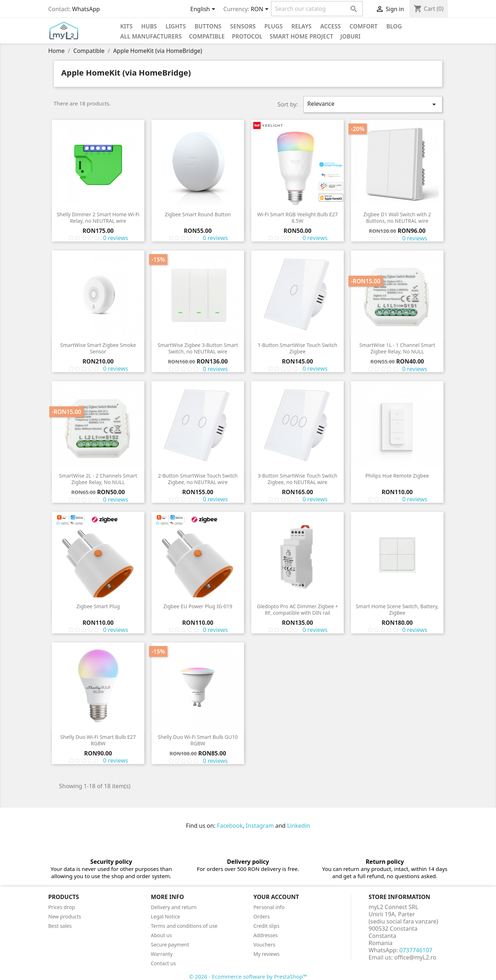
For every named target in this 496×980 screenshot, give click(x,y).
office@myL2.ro (415, 957)
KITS (126, 26)
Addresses (266, 935)
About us (161, 935)
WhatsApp (86, 9)
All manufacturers (151, 36)
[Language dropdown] (204, 10)
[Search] (317, 9)
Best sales (60, 926)
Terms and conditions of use (184, 926)
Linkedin (299, 826)
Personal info (269, 907)
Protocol (247, 36)
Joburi (351, 36)
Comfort (364, 26)
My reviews (267, 954)
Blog (394, 26)
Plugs (273, 26)
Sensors (243, 26)
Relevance (373, 104)
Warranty (162, 954)
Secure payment (170, 945)
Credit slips (266, 926)
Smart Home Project (301, 36)
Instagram (260, 826)
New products (65, 916)
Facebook (230, 826)
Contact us (163, 963)
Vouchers (264, 945)
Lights (176, 26)
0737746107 (416, 950)
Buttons (208, 26)
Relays (301, 26)
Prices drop (62, 907)
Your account (276, 897)
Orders (261, 916)
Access (331, 26)
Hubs (149, 26)
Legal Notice (165, 916)
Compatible (207, 36)
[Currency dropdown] (261, 10)
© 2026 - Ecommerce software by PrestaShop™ (248, 976)
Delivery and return (174, 907)
